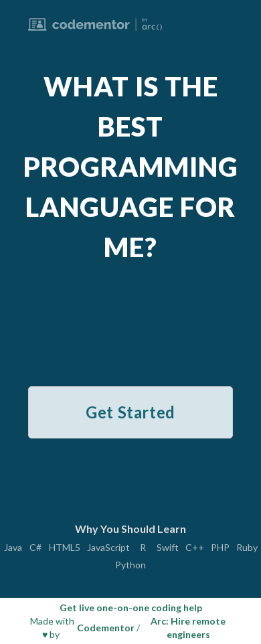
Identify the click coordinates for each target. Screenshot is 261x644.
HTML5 (65, 548)
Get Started (130, 412)
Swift (168, 548)
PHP (220, 548)
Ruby (247, 548)
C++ (195, 548)
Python (130, 565)
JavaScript (108, 548)
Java (13, 548)
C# (35, 548)
